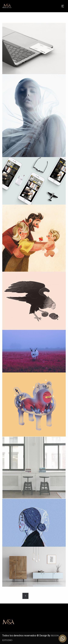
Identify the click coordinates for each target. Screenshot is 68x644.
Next (42, 596)
